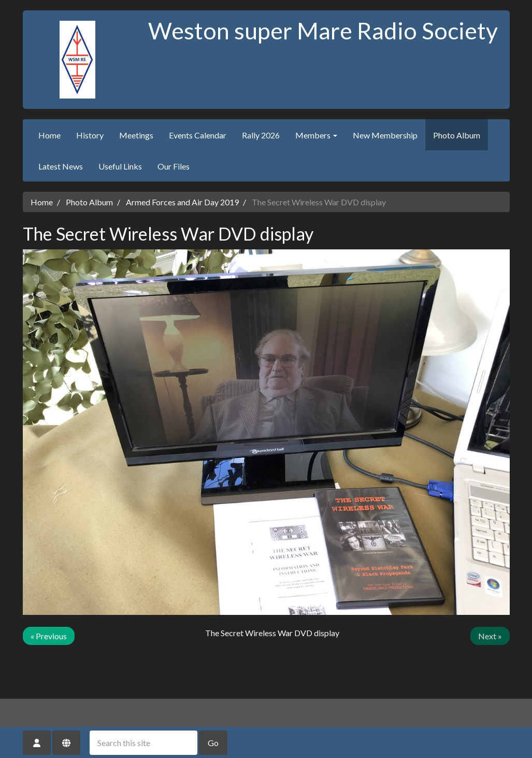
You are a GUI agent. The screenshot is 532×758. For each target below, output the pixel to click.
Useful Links (120, 166)
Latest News (61, 166)
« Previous (49, 636)
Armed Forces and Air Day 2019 (182, 202)
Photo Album (457, 135)
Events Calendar (198, 135)
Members (316, 135)
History (90, 135)
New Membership (385, 135)
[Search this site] (143, 743)
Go (213, 743)
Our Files (174, 166)
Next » (490, 636)
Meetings (136, 135)
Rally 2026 (261, 135)
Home (49, 135)
